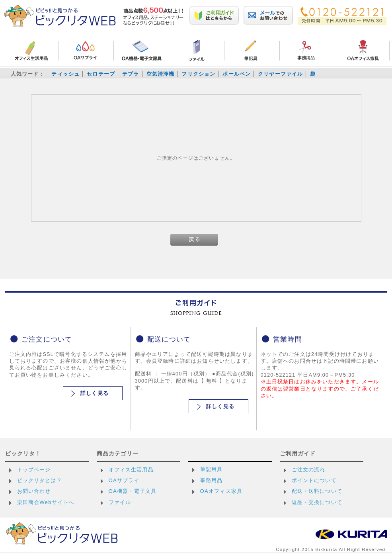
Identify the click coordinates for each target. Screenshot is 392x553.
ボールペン (237, 74)
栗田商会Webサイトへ (46, 502)
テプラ (131, 74)
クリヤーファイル (280, 74)
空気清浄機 (161, 74)
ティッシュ (65, 74)
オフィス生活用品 (131, 470)
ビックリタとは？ (40, 480)
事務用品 (212, 480)
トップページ (34, 470)
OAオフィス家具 (221, 491)
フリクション (198, 74)
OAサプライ (124, 480)
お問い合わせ (34, 491)
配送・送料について (317, 491)
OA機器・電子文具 (133, 491)
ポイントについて (314, 480)
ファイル (120, 502)
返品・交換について (317, 502)
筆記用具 (212, 469)
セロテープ (101, 74)
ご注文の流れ (309, 470)
